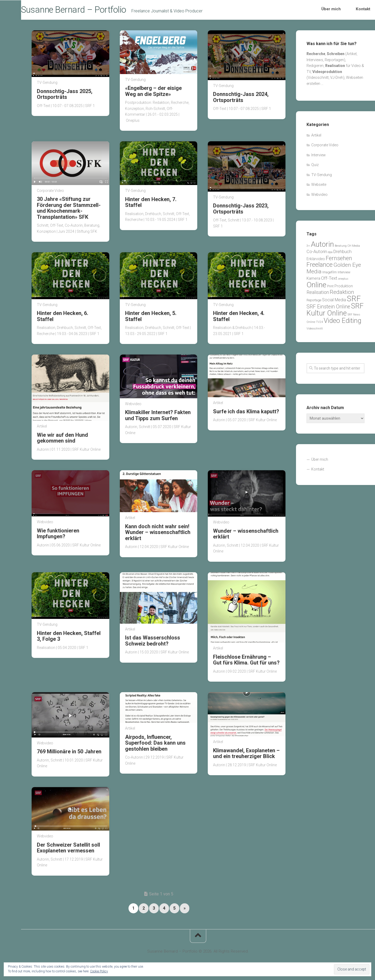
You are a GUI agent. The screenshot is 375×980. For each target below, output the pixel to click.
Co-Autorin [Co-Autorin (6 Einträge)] (317, 254)
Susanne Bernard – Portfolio (90, 11)
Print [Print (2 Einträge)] (330, 288)
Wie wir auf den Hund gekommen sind (62, 440)
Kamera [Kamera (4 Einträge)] (313, 280)
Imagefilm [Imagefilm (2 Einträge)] (330, 274)
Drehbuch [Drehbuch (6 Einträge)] (342, 254)
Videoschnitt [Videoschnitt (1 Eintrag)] (315, 330)
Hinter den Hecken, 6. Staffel (63, 318)
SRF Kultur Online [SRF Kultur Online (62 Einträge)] (335, 312)
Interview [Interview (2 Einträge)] (344, 274)
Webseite (319, 187)
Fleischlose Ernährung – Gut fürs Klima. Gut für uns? (246, 662)
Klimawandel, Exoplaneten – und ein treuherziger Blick (246, 755)
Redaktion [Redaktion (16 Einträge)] (342, 294)
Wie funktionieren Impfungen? (58, 535)
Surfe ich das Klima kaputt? (246, 413)
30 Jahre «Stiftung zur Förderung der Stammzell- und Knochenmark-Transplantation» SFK (69, 210)
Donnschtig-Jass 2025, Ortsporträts (65, 96)
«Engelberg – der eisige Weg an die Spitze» (153, 93)
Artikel (42, 428)
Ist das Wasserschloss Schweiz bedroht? (153, 642)
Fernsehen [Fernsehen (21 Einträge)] (339, 260)
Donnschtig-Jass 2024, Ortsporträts (241, 99)
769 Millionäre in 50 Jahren (69, 754)
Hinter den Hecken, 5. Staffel (151, 318)
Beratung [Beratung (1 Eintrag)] (341, 248)
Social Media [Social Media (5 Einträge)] (334, 302)
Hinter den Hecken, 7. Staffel (151, 204)
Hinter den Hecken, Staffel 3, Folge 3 (69, 638)
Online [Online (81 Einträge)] (316, 287)
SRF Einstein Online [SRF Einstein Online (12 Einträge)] (328, 309)
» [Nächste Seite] (185, 910)
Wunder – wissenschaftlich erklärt (246, 536)
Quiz (315, 167)
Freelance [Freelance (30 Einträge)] (320, 267)
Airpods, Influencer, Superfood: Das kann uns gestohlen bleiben (155, 745)
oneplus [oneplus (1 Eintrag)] (343, 281)
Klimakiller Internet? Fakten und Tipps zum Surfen (158, 417)
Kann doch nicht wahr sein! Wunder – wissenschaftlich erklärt (158, 534)
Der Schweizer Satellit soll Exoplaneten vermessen (68, 850)
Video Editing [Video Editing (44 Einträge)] (342, 323)
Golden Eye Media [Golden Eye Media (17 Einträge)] (334, 270)
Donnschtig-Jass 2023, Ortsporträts (241, 210)
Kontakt (357, 11)
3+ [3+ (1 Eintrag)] (308, 248)
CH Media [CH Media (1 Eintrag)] (354, 248)
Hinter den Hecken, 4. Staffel (239, 318)
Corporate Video (50, 192)
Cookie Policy (99, 971)
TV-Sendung (47, 84)
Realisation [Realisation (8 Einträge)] (318, 294)
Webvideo (133, 406)
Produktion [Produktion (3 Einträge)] (344, 288)
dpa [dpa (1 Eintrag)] (330, 254)
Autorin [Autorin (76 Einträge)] (322, 246)
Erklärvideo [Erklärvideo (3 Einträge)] (316, 261)
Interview (319, 157)
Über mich (335, 11)
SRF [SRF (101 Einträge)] (354, 300)
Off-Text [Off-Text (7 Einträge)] (329, 280)
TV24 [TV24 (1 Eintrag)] (319, 324)
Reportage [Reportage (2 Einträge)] (314, 302)
